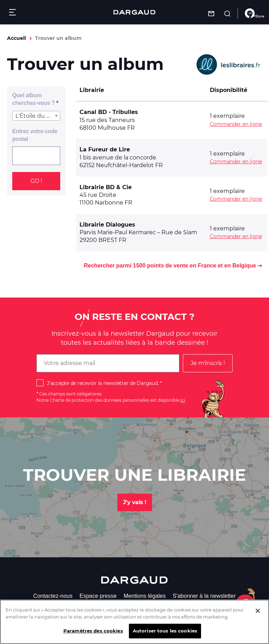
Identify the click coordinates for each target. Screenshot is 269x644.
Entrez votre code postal (35, 135)
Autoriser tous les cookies (165, 636)
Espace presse (98, 596)
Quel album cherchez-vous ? (33, 99)
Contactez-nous (53, 596)
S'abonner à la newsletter (204, 596)
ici (183, 400)
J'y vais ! (135, 502)
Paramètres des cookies (93, 636)
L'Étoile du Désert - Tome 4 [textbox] (38, 116)
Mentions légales (145, 596)
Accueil (16, 38)
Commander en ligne (236, 124)
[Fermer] (258, 616)
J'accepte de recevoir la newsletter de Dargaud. (103, 383)
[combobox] (36, 116)
